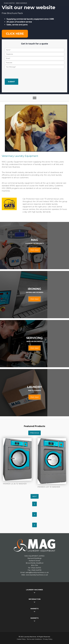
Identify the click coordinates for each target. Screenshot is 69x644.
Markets (35, 609)
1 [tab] (34, 504)
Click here (15, 34)
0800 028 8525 (21, 3)
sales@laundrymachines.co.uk (37, 572)
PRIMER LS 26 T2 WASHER (15, 484)
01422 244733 (9, 3)
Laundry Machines (34, 590)
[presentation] (23, 74)
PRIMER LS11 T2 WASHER (49, 487)
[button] (35, 98)
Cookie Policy (21, 639)
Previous (34, 433)
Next (35, 496)
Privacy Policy (48, 639)
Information (35, 599)
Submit (11, 82)
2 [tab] (34, 514)
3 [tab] (34, 525)
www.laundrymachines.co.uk (37, 575)
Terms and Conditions (34, 639)
